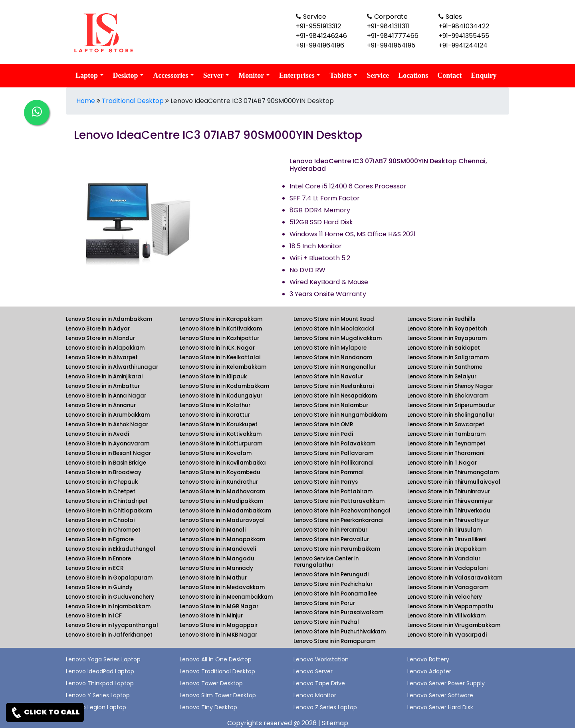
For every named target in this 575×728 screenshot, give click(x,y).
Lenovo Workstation (321, 659)
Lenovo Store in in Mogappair (219, 625)
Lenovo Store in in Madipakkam (221, 501)
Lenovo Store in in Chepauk (102, 482)
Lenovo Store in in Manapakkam (222, 539)
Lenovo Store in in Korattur (215, 415)
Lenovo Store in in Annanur (101, 405)
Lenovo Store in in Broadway (104, 472)
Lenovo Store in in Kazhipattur (219, 338)
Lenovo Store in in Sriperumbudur (451, 405)
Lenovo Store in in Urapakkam (447, 549)
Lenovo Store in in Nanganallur (335, 367)
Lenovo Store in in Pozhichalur (333, 584)
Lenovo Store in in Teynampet (446, 444)
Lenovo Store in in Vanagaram (448, 587)
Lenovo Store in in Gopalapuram (109, 578)
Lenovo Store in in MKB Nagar (218, 635)
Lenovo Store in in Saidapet (444, 348)
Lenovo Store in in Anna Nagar (106, 396)
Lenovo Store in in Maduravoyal (222, 520)
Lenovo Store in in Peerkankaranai (338, 520)
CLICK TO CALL (45, 712)
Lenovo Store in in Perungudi (331, 575)
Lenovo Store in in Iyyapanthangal (112, 625)
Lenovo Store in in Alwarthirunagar (112, 367)
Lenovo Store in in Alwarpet (102, 357)
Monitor (251, 75)
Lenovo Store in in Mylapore (330, 348)
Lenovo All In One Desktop (216, 659)
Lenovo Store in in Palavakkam (334, 444)
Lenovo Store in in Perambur (330, 530)
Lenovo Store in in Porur (324, 603)
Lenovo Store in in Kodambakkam (224, 386)
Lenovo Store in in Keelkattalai (220, 357)
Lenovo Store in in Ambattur (103, 386)
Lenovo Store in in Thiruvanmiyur (450, 501)
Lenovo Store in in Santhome (445, 367)
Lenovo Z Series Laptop (325, 707)
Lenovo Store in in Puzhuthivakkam (340, 632)
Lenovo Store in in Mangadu (217, 559)
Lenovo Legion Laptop (96, 707)
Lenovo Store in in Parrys (326, 482)
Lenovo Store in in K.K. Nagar (217, 348)
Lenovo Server (313, 671)
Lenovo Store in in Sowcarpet (446, 424)
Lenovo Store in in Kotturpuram (221, 444)
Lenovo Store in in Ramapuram (334, 641)
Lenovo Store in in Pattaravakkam (339, 501)
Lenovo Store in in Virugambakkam (454, 625)
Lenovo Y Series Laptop (98, 695)
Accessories (171, 75)
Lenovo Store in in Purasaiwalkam (338, 612)
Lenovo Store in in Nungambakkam (340, 415)
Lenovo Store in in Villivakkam (446, 616)
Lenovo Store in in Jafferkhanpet (109, 635)
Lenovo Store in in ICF (94, 616)
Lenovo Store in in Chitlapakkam (109, 511)
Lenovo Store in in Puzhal (326, 622)
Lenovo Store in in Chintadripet (107, 501)
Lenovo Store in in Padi (323, 434)
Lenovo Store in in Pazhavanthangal (342, 511)
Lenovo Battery (428, 659)
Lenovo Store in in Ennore (98, 559)
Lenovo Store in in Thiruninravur (449, 492)
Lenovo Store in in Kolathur (215, 405)
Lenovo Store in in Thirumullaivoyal (454, 482)
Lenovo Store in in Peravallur (331, 539)
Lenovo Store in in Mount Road (334, 319)
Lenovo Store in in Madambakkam (225, 511)
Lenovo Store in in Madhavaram (222, 492)
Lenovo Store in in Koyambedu (220, 472)
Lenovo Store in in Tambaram (446, 434)
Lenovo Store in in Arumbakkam (108, 415)
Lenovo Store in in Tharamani (446, 453)
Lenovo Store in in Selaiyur (442, 377)
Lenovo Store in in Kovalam (216, 453)
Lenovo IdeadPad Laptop (100, 671)
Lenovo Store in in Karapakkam (221, 319)
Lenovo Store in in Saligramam (448, 357)
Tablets (340, 75)
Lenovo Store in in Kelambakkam (223, 367)
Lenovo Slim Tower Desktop (218, 695)
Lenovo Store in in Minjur (211, 616)
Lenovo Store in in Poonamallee (335, 594)
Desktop (126, 75)
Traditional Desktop (133, 101)
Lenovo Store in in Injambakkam (108, 606)
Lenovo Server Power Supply (446, 683)
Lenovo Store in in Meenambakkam (226, 597)
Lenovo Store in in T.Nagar (442, 463)
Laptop (87, 75)
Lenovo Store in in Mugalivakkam (338, 338)
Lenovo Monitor (315, 695)
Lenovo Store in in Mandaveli (218, 549)
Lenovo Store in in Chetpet (101, 492)
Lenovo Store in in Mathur (213, 578)
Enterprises (297, 75)
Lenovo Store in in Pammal (329, 472)
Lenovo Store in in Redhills (441, 319)
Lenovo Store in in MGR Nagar (219, 606)
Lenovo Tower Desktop (211, 683)
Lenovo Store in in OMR (323, 424)
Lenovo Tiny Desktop (208, 707)
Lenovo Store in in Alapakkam (105, 348)
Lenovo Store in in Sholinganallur (451, 415)
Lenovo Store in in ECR (95, 568)
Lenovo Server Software (440, 695)
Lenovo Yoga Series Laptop (103, 659)
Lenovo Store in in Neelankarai (334, 386)
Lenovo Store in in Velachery (445, 597)
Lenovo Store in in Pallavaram (333, 453)
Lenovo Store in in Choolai (100, 520)
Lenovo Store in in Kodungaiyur (221, 396)
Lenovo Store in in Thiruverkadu (449, 511)
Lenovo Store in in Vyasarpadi (447, 635)
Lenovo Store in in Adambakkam (109, 319)
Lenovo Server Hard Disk (440, 707)
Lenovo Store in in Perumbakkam (337, 549)
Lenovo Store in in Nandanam (333, 357)
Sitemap (335, 723)
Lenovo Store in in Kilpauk (213, 377)
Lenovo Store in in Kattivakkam (221, 329)
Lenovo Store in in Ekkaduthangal (111, 549)
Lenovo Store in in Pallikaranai (333, 463)
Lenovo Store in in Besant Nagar (108, 453)
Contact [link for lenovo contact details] (449, 75)
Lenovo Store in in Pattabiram (333, 492)
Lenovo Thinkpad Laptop (100, 683)
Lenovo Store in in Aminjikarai (104, 377)
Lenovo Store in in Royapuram (447, 338)
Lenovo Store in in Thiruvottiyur (448, 520)
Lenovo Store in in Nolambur (331, 405)
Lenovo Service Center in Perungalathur (326, 562)
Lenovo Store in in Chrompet (103, 530)
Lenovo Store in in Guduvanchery (110, 597)
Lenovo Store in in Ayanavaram (108, 444)
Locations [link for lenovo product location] (413, 75)
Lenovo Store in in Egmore (100, 539)
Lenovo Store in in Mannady (216, 568)
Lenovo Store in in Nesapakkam (335, 396)
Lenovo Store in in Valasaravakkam (455, 578)
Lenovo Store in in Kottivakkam (221, 434)
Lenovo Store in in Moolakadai (334, 329)
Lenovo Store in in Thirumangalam (453, 472)
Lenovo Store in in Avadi (97, 434)
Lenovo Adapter (429, 671)
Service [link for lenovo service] (378, 75)
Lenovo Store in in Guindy (99, 587)
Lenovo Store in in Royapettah (447, 329)
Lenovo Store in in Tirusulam (444, 530)
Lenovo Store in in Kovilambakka (223, 463)
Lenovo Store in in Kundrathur (219, 482)
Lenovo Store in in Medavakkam (222, 587)
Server (213, 75)
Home (86, 101)
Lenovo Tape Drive (319, 683)
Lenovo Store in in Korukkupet (219, 424)
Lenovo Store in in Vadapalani (447, 568)
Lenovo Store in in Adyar (98, 329)
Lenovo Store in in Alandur (100, 338)
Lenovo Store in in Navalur (328, 377)
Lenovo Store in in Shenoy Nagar (450, 386)
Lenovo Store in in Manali (213, 530)
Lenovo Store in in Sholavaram (448, 396)
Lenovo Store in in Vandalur (444, 559)
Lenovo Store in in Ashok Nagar (107, 424)
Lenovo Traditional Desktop (217, 671)
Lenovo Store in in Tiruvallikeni (447, 539)
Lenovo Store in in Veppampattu (450, 606)
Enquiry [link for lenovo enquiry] (484, 75)
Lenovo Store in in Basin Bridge (106, 463)
